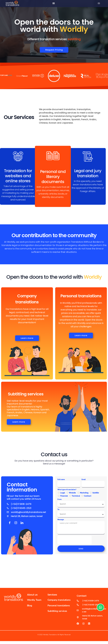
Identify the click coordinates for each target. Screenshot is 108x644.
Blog (30, 607)
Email (84, 481)
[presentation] (75, 541)
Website (72, 494)
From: (60, 500)
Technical (76, 497)
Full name (61, 481)
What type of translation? (67, 491)
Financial (64, 497)
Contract (88, 497)
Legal (63, 494)
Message (61, 521)
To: (59, 511)
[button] (54, 3)
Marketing (84, 494)
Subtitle (96, 494)
